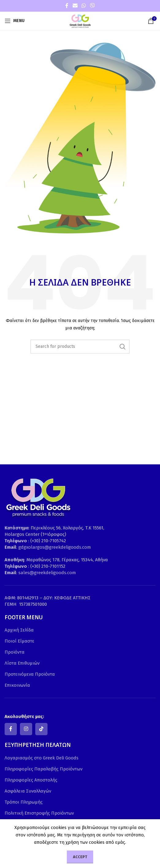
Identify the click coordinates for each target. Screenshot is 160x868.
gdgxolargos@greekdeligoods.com (55, 547)
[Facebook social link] (67, 6)
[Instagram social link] (26, 729)
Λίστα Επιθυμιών (22, 663)
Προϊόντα (15, 652)
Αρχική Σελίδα (19, 630)
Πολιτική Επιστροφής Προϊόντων (39, 813)
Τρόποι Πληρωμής (24, 802)
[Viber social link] (92, 6)
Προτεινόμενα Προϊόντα (30, 674)
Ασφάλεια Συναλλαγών (28, 791)
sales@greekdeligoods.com (47, 573)
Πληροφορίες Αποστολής (31, 780)
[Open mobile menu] (15, 21)
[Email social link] (75, 6)
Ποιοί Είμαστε (19, 641)
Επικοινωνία (17, 685)
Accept (80, 857)
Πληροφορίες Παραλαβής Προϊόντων (44, 769)
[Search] (80, 347)
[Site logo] (80, 21)
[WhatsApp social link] (84, 6)
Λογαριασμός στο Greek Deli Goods (42, 758)
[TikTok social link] (41, 729)
